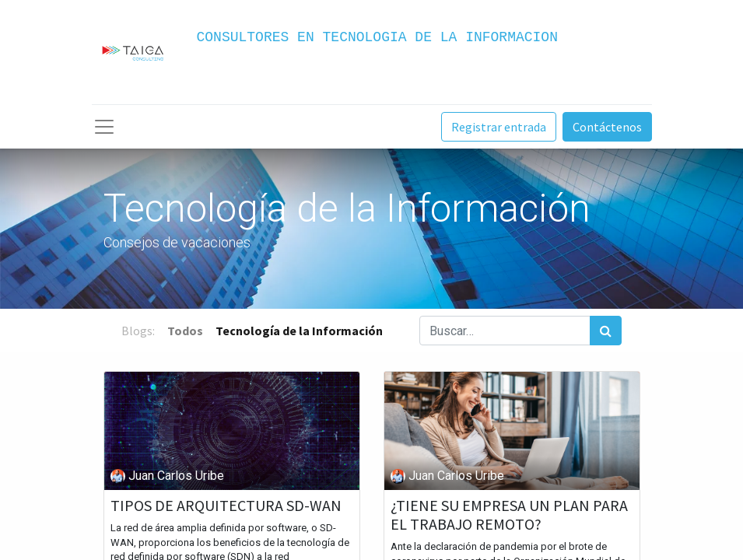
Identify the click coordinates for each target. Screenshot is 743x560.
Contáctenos (607, 127)
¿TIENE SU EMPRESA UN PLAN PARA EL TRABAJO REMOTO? (509, 515)
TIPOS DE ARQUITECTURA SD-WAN (226, 506)
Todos (185, 331)
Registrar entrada (499, 127)
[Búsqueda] (606, 331)
